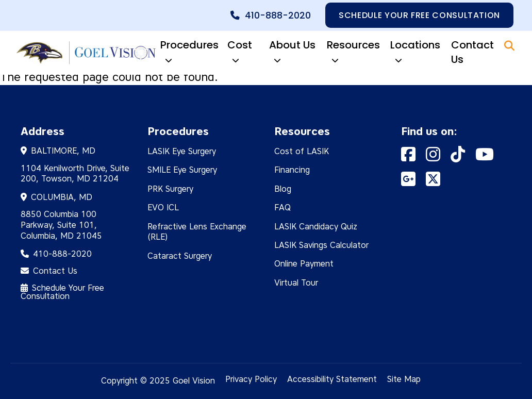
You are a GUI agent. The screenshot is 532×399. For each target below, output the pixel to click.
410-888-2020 (278, 15)
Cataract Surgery (180, 256)
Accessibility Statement (332, 379)
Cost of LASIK (302, 151)
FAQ (282, 207)
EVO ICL (163, 207)
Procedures (189, 53)
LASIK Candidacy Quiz (316, 227)
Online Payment (304, 264)
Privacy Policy (251, 379)
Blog (283, 189)
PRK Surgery (170, 189)
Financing (292, 170)
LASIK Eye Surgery (182, 151)
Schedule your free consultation (419, 15)
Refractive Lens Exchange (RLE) (197, 232)
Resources (353, 53)
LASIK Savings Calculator (321, 245)
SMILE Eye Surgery (182, 170)
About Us (292, 53)
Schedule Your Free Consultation (62, 292)
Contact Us (472, 52)
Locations (415, 53)
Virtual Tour (296, 283)
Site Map (404, 379)
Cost (240, 53)
